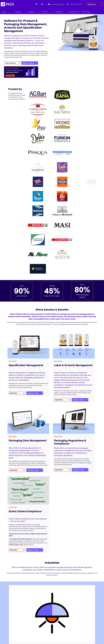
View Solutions (10, 63)
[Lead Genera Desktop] (7, 4)
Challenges (59, 12)
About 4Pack (86, 12)
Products (47, 12)
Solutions (21, 12)
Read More (14, 393)
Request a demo (28, 63)
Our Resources (74, 12)
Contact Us (92, 4)
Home (4, 12)
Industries (34, 12)
